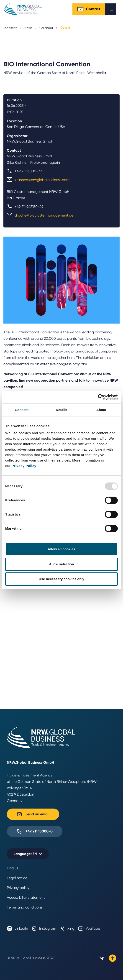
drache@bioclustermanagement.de (44, 215)
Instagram (44, 929)
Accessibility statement (26, 897)
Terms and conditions (25, 907)
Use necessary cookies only (61, 579)
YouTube (89, 929)
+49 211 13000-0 (35, 831)
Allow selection (61, 564)
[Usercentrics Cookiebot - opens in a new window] (98, 397)
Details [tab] (61, 410)
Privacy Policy (24, 466)
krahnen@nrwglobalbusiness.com (42, 180)
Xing (67, 929)
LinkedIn (17, 929)
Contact (89, 9)
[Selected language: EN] (28, 854)
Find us (13, 868)
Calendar (46, 28)
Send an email (33, 814)
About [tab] (101, 410)
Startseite (10, 28)
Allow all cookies (62, 549)
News (28, 28)
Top (107, 958)
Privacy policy (18, 888)
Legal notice (17, 878)
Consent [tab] (22, 410)
